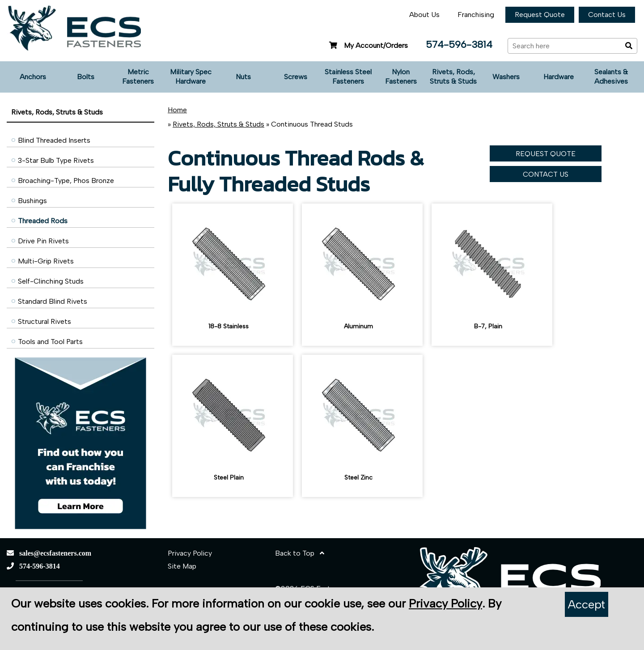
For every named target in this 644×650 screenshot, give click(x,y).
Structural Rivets (44, 321)
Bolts (86, 77)
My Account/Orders (367, 45)
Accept (587, 604)
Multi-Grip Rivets (46, 261)
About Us (424, 15)
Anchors (33, 77)
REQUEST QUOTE (546, 154)
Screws (296, 77)
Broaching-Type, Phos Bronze (66, 181)
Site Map (182, 566)
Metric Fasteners (138, 76)
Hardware (559, 77)
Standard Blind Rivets (53, 301)
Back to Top (300, 553)
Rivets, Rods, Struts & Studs (453, 76)
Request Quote (540, 15)
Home (177, 110)
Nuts (243, 77)
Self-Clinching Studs (51, 281)
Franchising (476, 15)
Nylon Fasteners (401, 76)
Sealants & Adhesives (611, 76)
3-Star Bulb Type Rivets (56, 160)
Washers (506, 77)
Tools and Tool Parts (50, 342)
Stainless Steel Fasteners (348, 76)
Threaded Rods (43, 221)
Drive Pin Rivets (43, 241)
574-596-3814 (459, 45)
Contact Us (607, 15)
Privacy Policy (190, 553)
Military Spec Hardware (191, 76)
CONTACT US (546, 174)
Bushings (32, 201)
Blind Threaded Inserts (54, 140)
